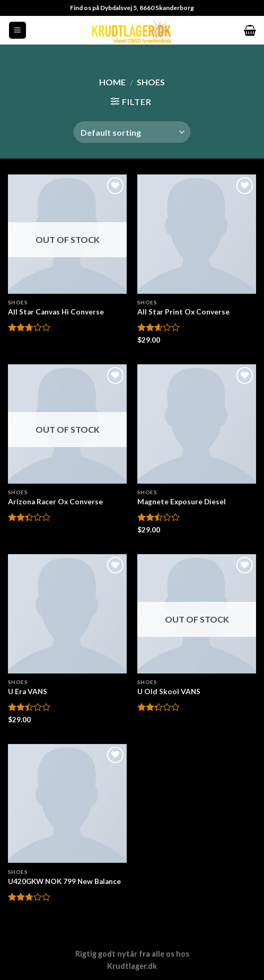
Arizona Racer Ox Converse (55, 502)
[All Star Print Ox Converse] (197, 234)
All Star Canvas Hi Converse (56, 312)
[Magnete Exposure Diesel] (197, 424)
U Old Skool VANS (169, 692)
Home (112, 82)
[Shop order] (132, 132)
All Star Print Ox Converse (183, 312)
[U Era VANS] (67, 614)
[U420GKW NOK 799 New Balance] (67, 803)
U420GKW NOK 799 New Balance (64, 881)
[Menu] (18, 30)
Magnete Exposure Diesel (182, 502)
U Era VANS (28, 692)
